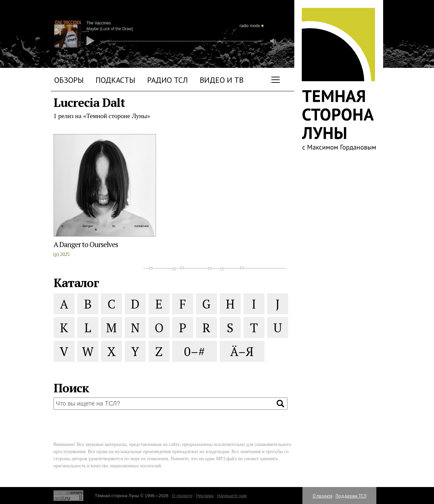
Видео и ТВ (222, 80)
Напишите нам (232, 496)
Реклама (205, 496)
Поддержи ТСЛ (351, 496)
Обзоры (69, 80)
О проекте (323, 496)
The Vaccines (99, 23)
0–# (194, 351)
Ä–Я (242, 351)
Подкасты (115, 80)
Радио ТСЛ (167, 80)
